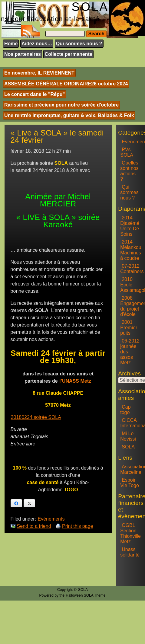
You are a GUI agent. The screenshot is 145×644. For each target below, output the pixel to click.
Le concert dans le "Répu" (35, 94)
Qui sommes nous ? (79, 44)
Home (11, 44)
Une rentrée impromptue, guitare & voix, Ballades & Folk (69, 115)
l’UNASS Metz (75, 381)
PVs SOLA (127, 152)
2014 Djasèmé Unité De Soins (130, 226)
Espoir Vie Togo (130, 483)
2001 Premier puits (129, 328)
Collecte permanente (68, 54)
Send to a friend (34, 526)
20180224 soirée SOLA (36, 417)
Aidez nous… (37, 44)
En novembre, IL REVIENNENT (39, 73)
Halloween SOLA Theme (86, 595)
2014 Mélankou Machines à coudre (131, 250)
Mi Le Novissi (128, 436)
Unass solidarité (130, 552)
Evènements (51, 519)
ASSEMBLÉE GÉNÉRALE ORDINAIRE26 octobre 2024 (66, 84)
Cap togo (125, 410)
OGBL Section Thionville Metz (130, 533)
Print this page (77, 526)
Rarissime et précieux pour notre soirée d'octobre (61, 105)
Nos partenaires (23, 54)
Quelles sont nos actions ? (129, 171)
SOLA (128, 447)
